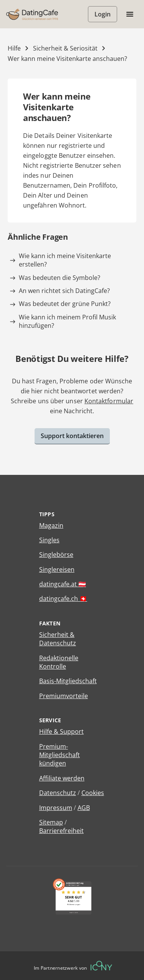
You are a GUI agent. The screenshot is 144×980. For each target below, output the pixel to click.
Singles (49, 540)
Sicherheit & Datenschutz (58, 639)
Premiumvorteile (64, 696)
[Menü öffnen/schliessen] (130, 14)
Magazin (51, 525)
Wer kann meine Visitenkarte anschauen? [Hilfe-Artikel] (67, 59)
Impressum (56, 808)
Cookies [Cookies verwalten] (93, 793)
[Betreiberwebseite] (101, 966)
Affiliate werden (62, 778)
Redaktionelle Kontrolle (59, 662)
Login (103, 14)
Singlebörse (56, 555)
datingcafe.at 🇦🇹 (63, 584)
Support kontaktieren (72, 436)
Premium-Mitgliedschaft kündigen (60, 755)
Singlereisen (57, 569)
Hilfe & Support (61, 731)
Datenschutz (58, 793)
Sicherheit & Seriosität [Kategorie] (65, 48)
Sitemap (51, 822)
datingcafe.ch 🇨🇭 (63, 599)
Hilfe (14, 48)
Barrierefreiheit (61, 831)
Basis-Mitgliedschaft (68, 681)
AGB (84, 808)
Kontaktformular (109, 401)
